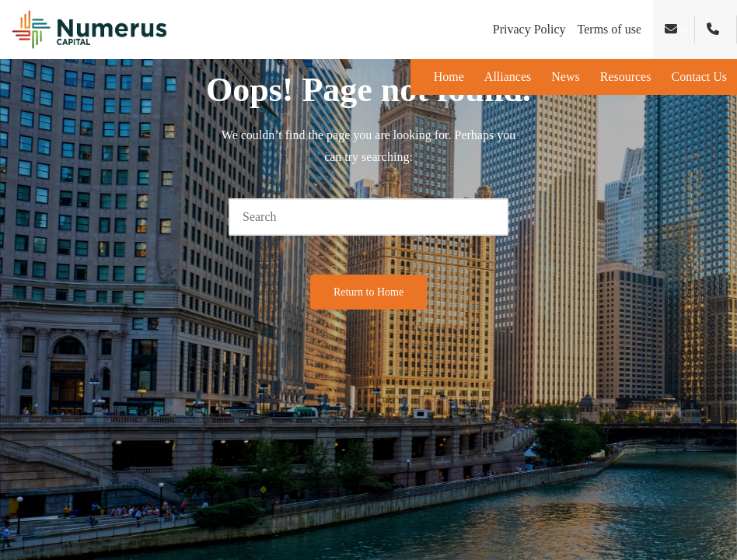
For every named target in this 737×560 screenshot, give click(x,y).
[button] (487, 217)
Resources (626, 77)
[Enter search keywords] (368, 217)
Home (449, 77)
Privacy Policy (529, 29)
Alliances (508, 77)
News (565, 77)
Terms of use (610, 29)
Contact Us (699, 77)
